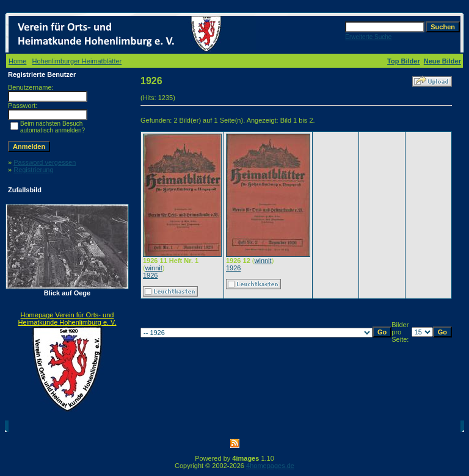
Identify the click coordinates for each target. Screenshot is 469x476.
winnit (154, 268)
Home (17, 61)
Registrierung (33, 170)
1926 (150, 275)
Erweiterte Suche (368, 37)
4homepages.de (270, 466)
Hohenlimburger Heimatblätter (77, 61)
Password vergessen (45, 162)
